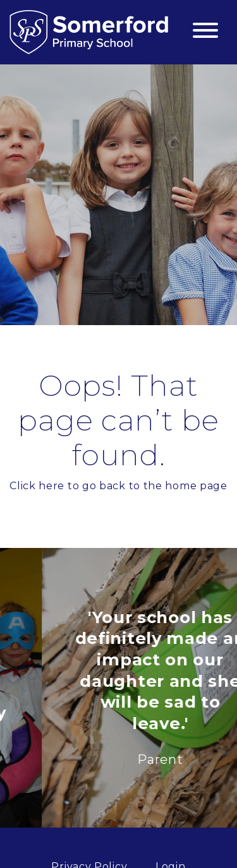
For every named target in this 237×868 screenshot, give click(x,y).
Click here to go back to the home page (118, 486)
